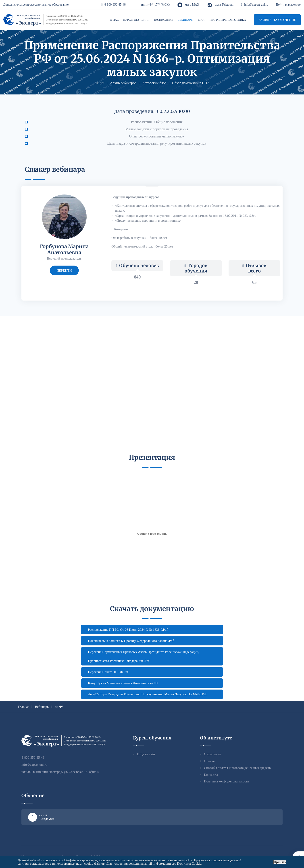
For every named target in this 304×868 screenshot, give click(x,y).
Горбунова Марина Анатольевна (64, 249)
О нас (114, 20)
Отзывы (210, 761)
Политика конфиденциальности (227, 781)
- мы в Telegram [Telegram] (220, 5)
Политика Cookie (189, 864)
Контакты (211, 775)
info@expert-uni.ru (255, 5)
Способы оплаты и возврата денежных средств (237, 768)
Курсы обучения (136, 20)
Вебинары (186, 20)
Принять (280, 862)
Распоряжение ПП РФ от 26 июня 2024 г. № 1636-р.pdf (128, 630)
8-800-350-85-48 (113, 5)
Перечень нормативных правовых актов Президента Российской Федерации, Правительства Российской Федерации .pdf (144, 656)
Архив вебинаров (123, 83)
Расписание (164, 20)
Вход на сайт (146, 754)
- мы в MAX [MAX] (188, 5)
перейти (64, 270)
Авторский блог (154, 83)
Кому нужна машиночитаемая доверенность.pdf (123, 683)
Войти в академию (288, 5)
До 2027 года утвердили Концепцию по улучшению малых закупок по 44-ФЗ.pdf (147, 694)
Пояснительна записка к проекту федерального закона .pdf (131, 641)
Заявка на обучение (277, 20)
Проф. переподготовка (228, 20)
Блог (201, 20)
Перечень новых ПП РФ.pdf (108, 672)
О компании (213, 754)
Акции (99, 83)
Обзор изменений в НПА (191, 83)
